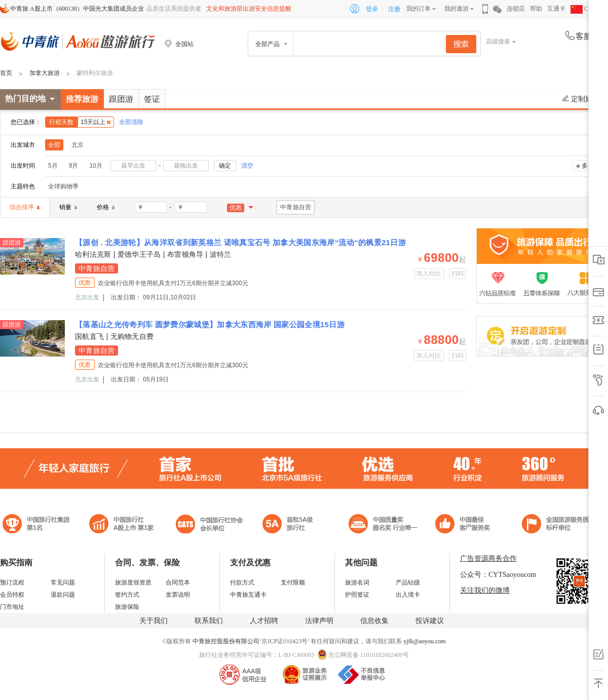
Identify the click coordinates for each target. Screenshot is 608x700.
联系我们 (209, 621)
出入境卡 (408, 595)
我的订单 (419, 9)
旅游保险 (127, 607)
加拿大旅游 (45, 73)
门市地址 (12, 607)
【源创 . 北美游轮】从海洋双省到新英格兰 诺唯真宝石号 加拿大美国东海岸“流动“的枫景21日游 (240, 242)
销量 (68, 207)
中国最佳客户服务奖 (384, 525)
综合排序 (25, 207)
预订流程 (12, 582)
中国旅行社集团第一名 (37, 525)
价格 (106, 207)
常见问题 (63, 582)
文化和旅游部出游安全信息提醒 (249, 9)
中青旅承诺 (559, 525)
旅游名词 (357, 582)
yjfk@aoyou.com (424, 641)
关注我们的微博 (485, 590)
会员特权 (12, 595)
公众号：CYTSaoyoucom (498, 575)
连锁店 (516, 9)
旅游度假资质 (133, 582)
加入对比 (429, 274)
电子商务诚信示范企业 (292, 525)
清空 (247, 166)
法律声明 (319, 621)
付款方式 (242, 582)
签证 (152, 99)
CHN (584, 9)
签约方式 (127, 595)
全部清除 (131, 122)
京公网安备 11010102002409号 (369, 655)
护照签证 (357, 595)
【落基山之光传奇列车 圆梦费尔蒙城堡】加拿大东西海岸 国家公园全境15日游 (210, 324)
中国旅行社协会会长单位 (209, 525)
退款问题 (63, 595)
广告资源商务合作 (488, 558)
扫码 (458, 274)
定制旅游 (581, 99)
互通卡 (556, 9)
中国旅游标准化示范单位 (465, 525)
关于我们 (154, 621)
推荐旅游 (82, 99)
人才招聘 (264, 621)
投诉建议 (430, 621)
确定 (225, 166)
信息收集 (374, 621)
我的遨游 (457, 9)
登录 (372, 9)
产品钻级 (408, 582)
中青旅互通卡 (248, 595)
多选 (588, 166)
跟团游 (121, 99)
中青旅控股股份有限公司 (226, 641)
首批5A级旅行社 (122, 525)
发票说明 (178, 595)
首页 (6, 73)
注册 (394, 9)
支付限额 (293, 582)
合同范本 (178, 582)
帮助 (536, 9)
